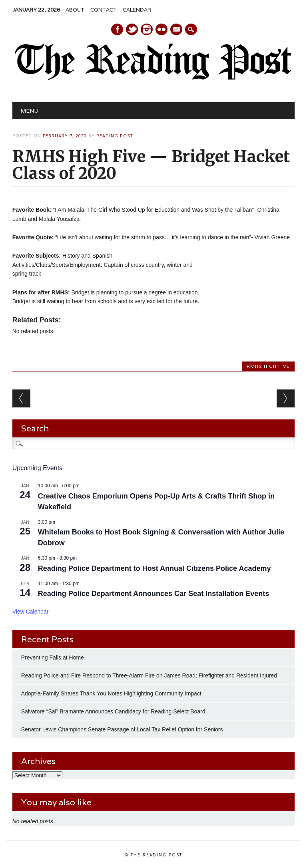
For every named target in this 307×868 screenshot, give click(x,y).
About (75, 10)
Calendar (137, 10)
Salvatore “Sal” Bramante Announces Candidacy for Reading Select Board (113, 711)
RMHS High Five (268, 366)
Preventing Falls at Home (53, 657)
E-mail (177, 30)
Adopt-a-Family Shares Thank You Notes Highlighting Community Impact (111, 693)
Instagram (147, 29)
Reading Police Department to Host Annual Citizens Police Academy (154, 568)
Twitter (132, 29)
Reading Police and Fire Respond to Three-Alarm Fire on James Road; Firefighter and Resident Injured (149, 675)
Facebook (117, 29)
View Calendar (31, 612)
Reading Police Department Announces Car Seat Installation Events (153, 594)
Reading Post (115, 136)
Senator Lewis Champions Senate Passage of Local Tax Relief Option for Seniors (122, 729)
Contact (104, 10)
